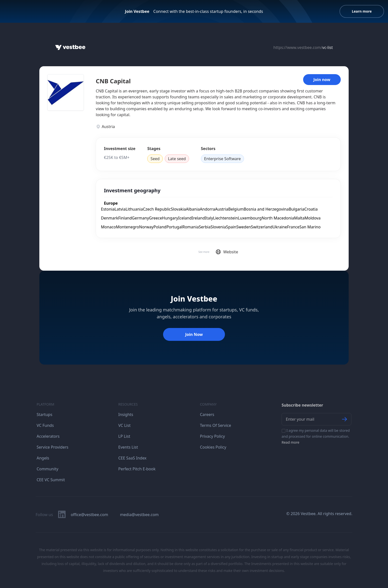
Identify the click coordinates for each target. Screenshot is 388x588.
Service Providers (52, 447)
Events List (128, 447)
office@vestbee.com (89, 515)
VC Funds (45, 425)
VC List (124, 425)
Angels (43, 458)
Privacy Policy (212, 436)
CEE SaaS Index (132, 458)
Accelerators (48, 436)
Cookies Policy (213, 447)
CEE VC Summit (51, 480)
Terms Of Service (216, 425)
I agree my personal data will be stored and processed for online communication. (316, 436)
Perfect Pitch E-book (137, 469)
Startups (44, 414)
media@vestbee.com (139, 515)
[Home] (70, 47)
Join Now (194, 334)
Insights (126, 414)
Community (48, 469)
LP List (124, 436)
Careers (207, 414)
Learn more (362, 11)
